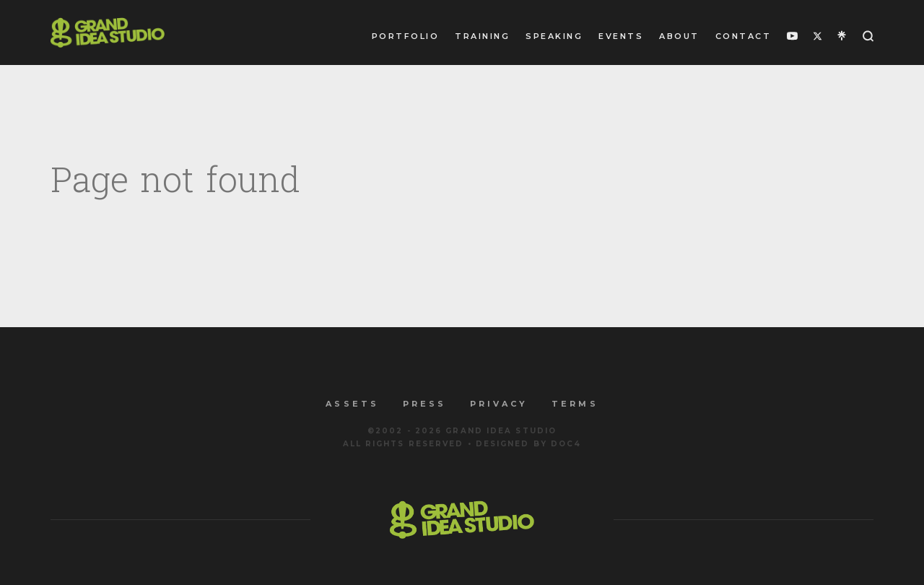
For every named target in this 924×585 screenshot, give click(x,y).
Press (424, 404)
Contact (744, 36)
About (679, 36)
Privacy (499, 404)
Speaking (554, 36)
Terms (575, 404)
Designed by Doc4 (529, 444)
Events (621, 36)
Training (482, 36)
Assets (352, 404)
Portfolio (406, 36)
